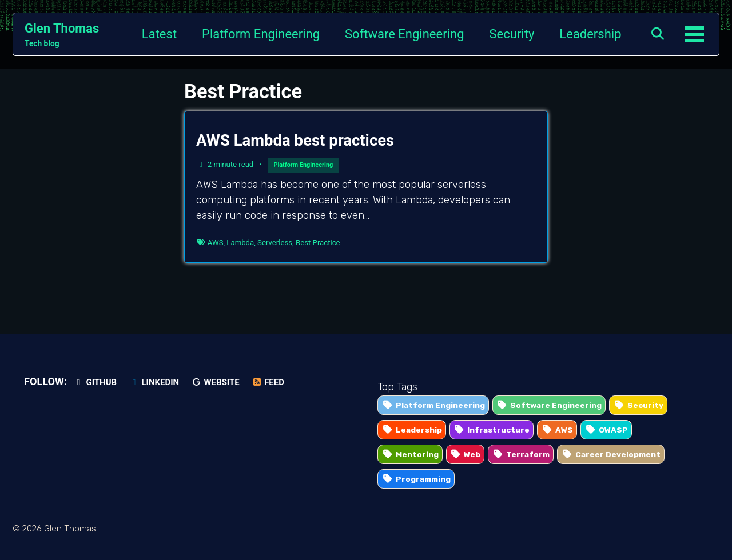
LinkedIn (154, 382)
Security (512, 34)
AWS (216, 243)
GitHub (95, 382)
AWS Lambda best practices (295, 140)
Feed (268, 382)
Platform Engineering (261, 34)
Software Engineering (404, 34)
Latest (159, 34)
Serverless (275, 243)
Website (215, 382)
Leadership (590, 34)
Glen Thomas (62, 35)
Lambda (240, 243)
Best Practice (318, 243)
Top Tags (397, 387)
